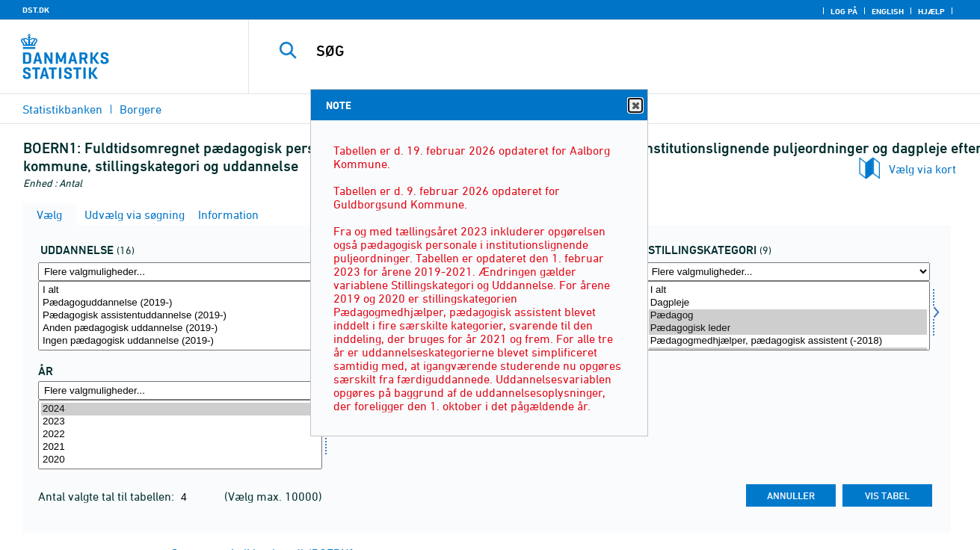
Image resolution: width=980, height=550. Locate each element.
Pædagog (788, 316)
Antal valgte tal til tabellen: (108, 496)
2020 (180, 460)
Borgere (141, 109)
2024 (180, 409)
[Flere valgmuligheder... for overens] (788, 272)
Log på (844, 11)
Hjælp (931, 11)
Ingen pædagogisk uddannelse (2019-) (180, 341)
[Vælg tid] (180, 435)
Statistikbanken (62, 109)
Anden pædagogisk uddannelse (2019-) (180, 328)
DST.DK (36, 10)
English (888, 11)
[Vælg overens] (788, 316)
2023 (180, 422)
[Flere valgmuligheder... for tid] (180, 390)
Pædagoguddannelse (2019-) (180, 303)
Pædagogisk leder (788, 328)
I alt (180, 290)
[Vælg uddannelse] (180, 316)
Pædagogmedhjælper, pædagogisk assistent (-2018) (788, 341)
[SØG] (599, 51)
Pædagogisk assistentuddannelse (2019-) (180, 316)
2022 (180, 435)
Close (635, 106)
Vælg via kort (922, 169)
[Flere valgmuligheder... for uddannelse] (180, 272)
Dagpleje (788, 303)
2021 (180, 447)
